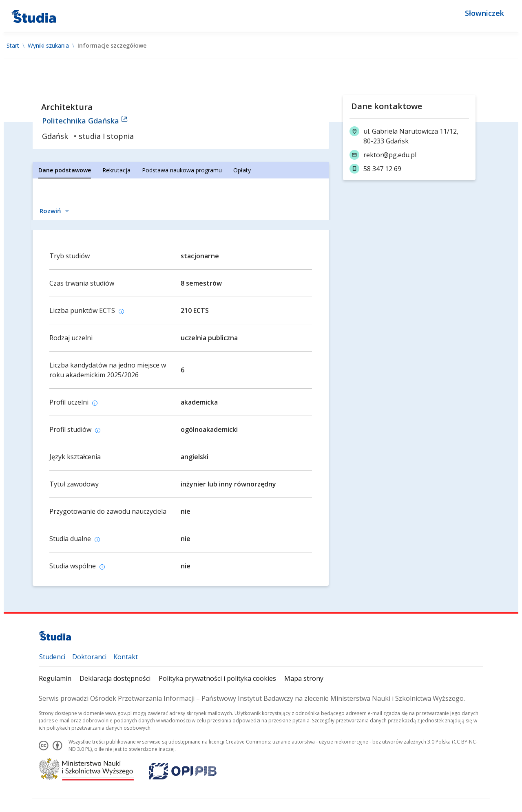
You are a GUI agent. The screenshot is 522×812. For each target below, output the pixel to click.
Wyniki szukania (48, 46)
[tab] (65, 170)
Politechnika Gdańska (85, 121)
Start (13, 46)
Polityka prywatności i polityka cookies (217, 678)
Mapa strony (304, 678)
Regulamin (55, 678)
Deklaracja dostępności (115, 678)
